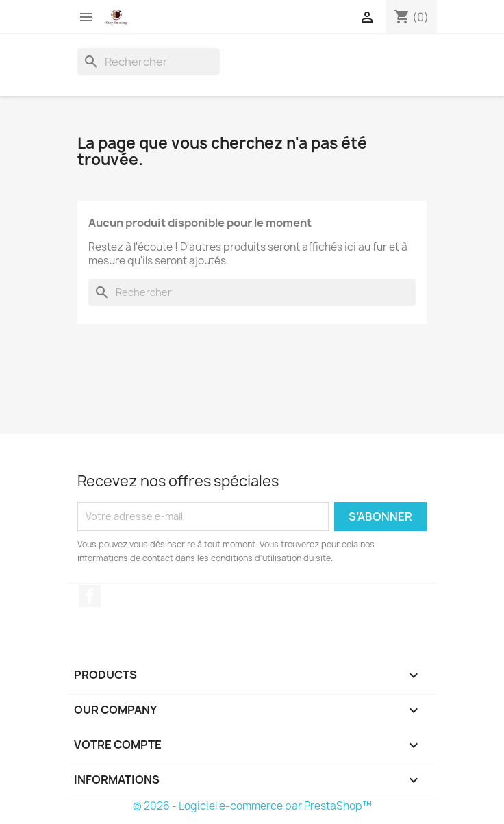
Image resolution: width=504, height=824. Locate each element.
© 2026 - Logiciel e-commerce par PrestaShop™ (252, 806)
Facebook (90, 596)
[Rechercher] (149, 62)
